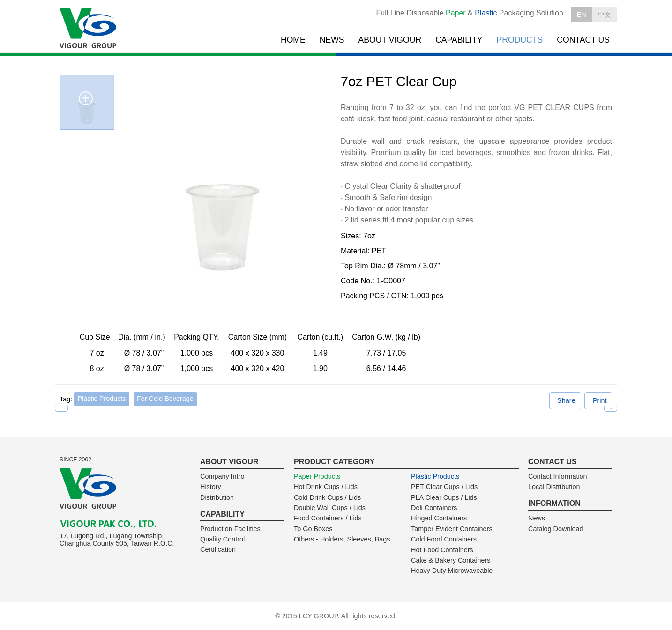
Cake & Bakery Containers (451, 560)
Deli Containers (434, 508)
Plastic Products (101, 399)
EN (582, 15)
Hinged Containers (439, 518)
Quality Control (222, 539)
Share (566, 400)
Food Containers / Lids (328, 518)
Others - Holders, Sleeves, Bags (342, 539)
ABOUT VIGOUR (390, 40)
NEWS (332, 40)
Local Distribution (554, 487)
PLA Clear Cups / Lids (444, 497)
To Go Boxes (313, 529)
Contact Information (558, 476)
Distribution (217, 497)
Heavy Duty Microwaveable (452, 571)
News (537, 518)
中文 (605, 15)
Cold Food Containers (444, 539)
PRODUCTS (520, 40)
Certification (218, 549)
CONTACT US (583, 40)
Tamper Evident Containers (452, 529)
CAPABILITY (459, 40)
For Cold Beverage (165, 399)
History (211, 487)
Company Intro (222, 476)
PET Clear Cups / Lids (444, 487)
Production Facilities (230, 529)
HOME (293, 40)
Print (600, 400)
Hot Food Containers (442, 550)
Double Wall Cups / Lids (330, 508)
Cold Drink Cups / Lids (327, 497)
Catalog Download (556, 529)
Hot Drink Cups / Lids (326, 487)
